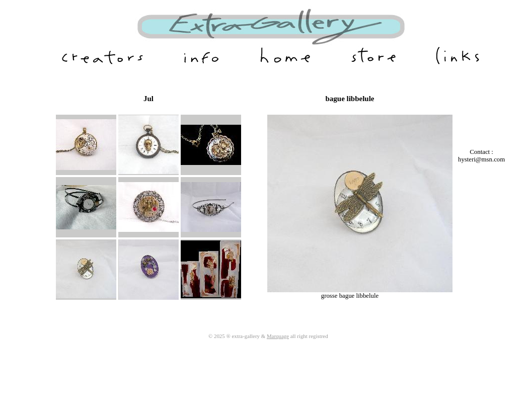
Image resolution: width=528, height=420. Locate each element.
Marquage (278, 336)
